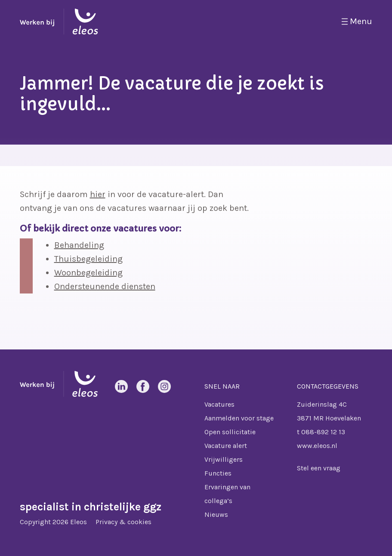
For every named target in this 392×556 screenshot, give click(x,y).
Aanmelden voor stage (239, 418)
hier (98, 194)
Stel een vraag (319, 468)
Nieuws (216, 514)
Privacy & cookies (123, 522)
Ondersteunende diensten (105, 286)
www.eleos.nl (317, 446)
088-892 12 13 (323, 432)
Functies (218, 473)
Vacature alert (226, 446)
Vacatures (219, 404)
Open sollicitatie (230, 432)
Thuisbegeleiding (88, 259)
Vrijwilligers (224, 459)
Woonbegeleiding (88, 273)
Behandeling (79, 245)
